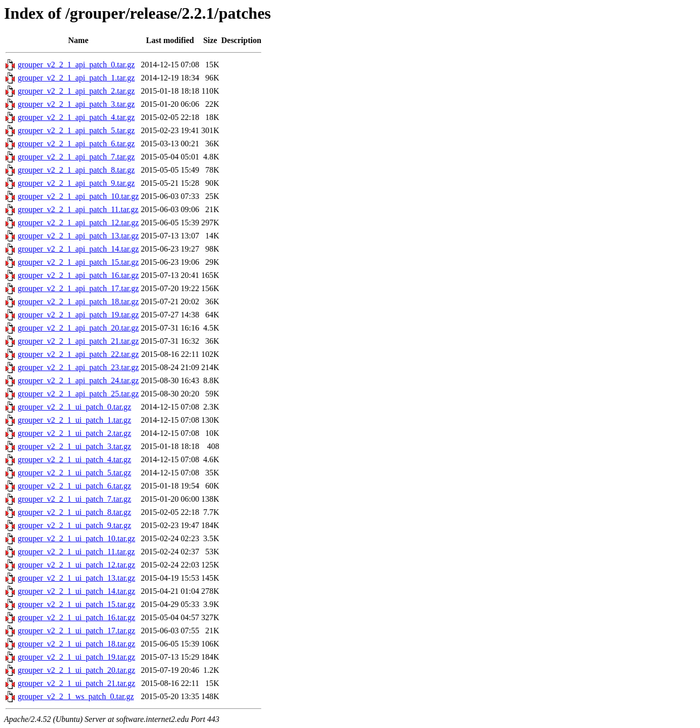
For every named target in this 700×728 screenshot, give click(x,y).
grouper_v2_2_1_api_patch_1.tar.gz (76, 78)
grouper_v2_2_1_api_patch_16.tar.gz (78, 275)
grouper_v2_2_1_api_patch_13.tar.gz (78, 236)
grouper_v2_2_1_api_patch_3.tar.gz (76, 104)
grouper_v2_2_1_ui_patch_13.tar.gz (76, 578)
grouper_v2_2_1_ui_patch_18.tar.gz (76, 644)
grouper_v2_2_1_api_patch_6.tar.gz (76, 144)
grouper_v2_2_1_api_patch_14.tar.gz (78, 249)
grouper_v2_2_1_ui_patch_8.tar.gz (74, 512)
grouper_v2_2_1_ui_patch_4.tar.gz (74, 459)
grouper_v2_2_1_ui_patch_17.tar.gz (76, 631)
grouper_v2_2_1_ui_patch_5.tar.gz (74, 473)
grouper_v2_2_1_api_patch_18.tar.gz (78, 301)
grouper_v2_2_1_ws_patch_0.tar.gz (76, 696)
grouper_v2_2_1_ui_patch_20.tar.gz (76, 670)
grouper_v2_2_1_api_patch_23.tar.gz (78, 367)
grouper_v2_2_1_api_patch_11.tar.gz (78, 209)
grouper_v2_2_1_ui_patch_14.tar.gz (76, 591)
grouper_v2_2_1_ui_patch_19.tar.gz (76, 657)
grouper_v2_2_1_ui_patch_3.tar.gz (74, 446)
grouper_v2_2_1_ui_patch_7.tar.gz (74, 499)
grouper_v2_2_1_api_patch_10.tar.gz (78, 196)
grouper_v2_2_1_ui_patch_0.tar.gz (74, 407)
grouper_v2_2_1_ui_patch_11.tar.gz (76, 552)
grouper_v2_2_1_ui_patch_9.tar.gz (74, 525)
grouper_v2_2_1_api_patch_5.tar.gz (76, 130)
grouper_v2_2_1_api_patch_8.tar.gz (76, 170)
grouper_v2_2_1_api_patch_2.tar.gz (76, 91)
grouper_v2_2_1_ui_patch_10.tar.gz (76, 538)
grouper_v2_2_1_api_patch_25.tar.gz (78, 394)
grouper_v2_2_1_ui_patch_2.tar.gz (74, 433)
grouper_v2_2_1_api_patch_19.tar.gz (78, 315)
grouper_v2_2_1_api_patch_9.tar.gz (76, 183)
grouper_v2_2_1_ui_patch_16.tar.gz (76, 617)
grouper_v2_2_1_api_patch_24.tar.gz (78, 380)
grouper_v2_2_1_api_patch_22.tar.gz (78, 354)
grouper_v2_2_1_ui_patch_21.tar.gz (76, 683)
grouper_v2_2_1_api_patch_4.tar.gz (76, 117)
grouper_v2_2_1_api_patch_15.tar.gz (78, 262)
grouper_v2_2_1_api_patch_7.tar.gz (76, 157)
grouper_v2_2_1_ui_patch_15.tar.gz (76, 604)
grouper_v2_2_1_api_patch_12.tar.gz (78, 223)
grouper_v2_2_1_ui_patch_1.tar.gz (74, 420)
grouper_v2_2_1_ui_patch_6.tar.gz (74, 486)
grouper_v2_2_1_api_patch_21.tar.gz (78, 341)
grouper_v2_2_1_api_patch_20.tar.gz (78, 328)
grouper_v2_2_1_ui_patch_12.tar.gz (76, 565)
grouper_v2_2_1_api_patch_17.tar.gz (78, 288)
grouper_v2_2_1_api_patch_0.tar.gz (76, 65)
